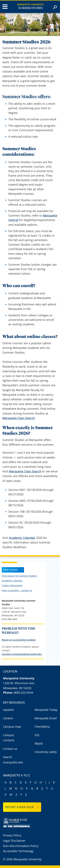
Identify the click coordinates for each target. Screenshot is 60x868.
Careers (8, 718)
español (8, 710)
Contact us (10, 749)
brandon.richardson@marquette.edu (22, 654)
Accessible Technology (18, 851)
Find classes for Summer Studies (19, 576)
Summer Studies (30, 8)
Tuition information (12, 585)
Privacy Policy (12, 835)
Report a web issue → (22, 807)
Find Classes (10, 570)
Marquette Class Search (19, 418)
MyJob (39, 743)
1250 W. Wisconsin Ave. (19, 683)
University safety (46, 752)
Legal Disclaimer (14, 841)
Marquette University (30, 4)
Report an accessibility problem (19, 640)
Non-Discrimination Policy (21, 846)
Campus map (12, 727)
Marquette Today (46, 710)
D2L (37, 735)
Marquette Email (46, 718)
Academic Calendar (22, 538)
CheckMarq (42, 727)
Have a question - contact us (17, 590)
